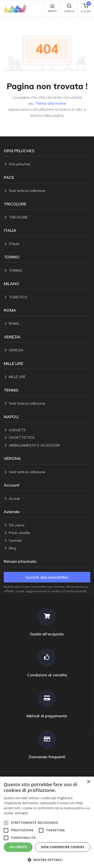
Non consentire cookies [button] (63, 847)
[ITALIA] (50, 244)
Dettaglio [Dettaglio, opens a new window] (22, 813)
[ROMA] (50, 324)
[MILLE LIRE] (50, 377)
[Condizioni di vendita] (47, 663)
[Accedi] (50, 499)
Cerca (69, 8)
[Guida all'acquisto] (47, 622)
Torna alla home (51, 103)
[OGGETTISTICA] (50, 438)
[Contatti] (50, 541)
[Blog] (50, 548)
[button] (17, 8)
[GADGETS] (50, 430)
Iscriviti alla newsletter (47, 577)
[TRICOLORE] (50, 217)
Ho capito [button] (18, 847)
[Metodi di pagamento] (47, 704)
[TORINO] (50, 271)
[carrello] (86, 8)
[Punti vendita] (50, 533)
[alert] (47, 822)
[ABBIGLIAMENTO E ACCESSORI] (50, 445)
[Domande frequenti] (47, 745)
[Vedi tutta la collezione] (50, 191)
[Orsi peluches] (50, 164)
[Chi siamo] (50, 525)
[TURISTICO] (50, 297)
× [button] (88, 782)
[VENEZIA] (50, 350)
